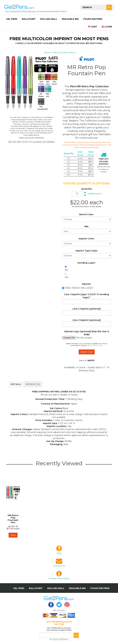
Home (47, 53)
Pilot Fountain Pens (64, 53)
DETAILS (16, 384)
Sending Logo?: (87, 263)
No (66, 270)
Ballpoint (29, 19)
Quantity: (87, 189)
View (13, 535)
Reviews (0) (33, 384)
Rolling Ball (49, 19)
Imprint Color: (87, 239)
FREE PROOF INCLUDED (79, 288)
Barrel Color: (87, 214)
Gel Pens (12, 19)
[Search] (97, 7)
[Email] (57, 635)
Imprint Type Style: (87, 251)
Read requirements (95, 345)
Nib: (87, 227)
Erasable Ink (70, 19)
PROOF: (87, 284)
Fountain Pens (93, 19)
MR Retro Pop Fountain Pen (13, 519)
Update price (95, 193)
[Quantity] (77, 194)
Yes (67, 277)
